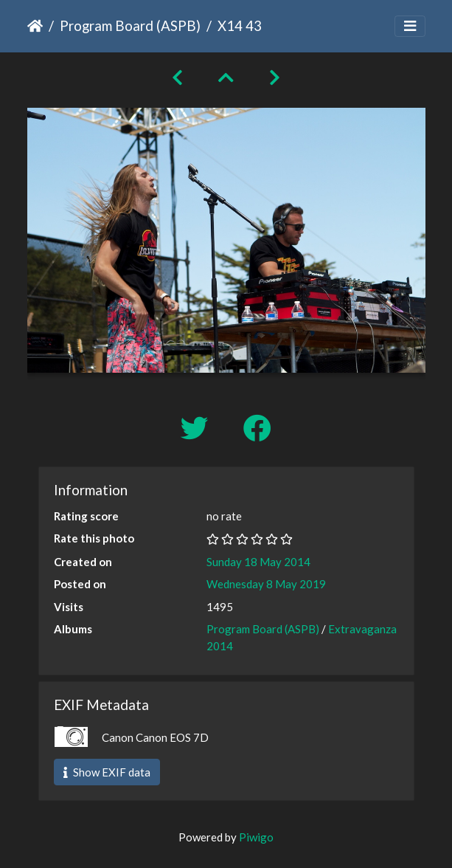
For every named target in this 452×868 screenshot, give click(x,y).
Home (35, 26)
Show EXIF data (107, 772)
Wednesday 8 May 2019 (266, 584)
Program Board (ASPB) (130, 25)
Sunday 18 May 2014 (258, 562)
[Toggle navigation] (410, 26)
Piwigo (256, 837)
